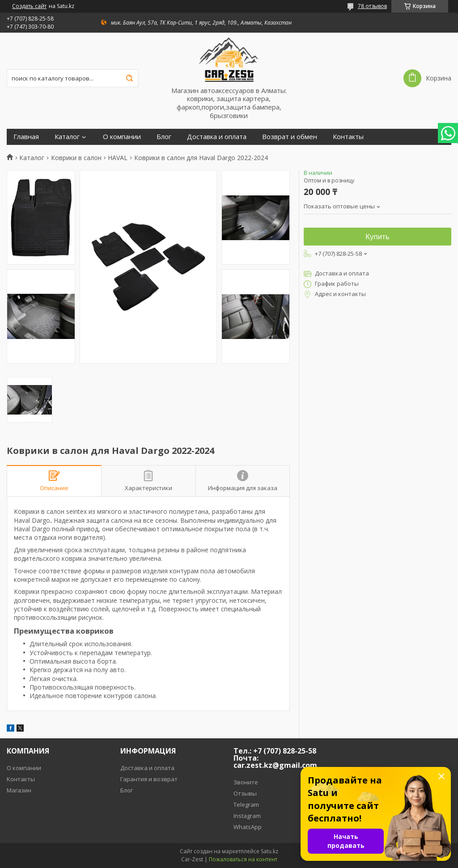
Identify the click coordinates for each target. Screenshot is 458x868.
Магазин (19, 790)
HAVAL (118, 158)
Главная (26, 137)
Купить (377, 237)
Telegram (246, 804)
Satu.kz (269, 851)
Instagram (247, 816)
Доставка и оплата (217, 137)
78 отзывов (372, 6)
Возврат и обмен (290, 137)
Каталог (67, 137)
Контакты (348, 137)
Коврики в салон (76, 158)
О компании (122, 137)
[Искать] (129, 78)
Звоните (246, 782)
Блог (164, 137)
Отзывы (245, 793)
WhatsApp (248, 827)
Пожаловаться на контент (243, 859)
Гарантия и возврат (149, 779)
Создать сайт (29, 6)
